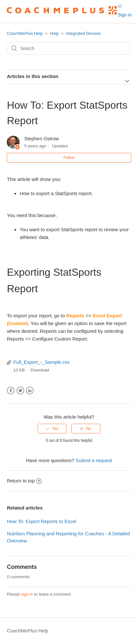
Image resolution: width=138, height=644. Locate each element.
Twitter (20, 391)
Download (40, 370)
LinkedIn (30, 391)
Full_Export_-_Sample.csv (41, 362)
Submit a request (94, 460)
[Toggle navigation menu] (120, 6)
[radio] (52, 429)
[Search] (69, 48)
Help (55, 33)
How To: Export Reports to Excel (41, 521)
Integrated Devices (83, 33)
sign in (27, 594)
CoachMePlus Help (25, 33)
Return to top (24, 481)
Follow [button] (69, 158)
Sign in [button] (125, 15)
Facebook (11, 391)
